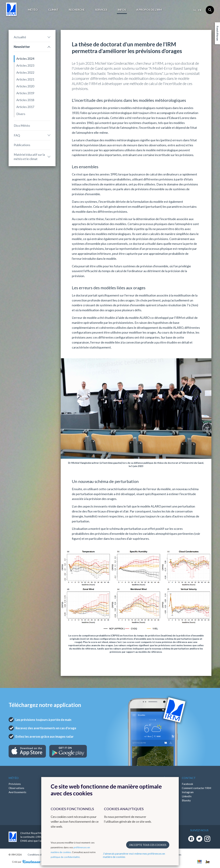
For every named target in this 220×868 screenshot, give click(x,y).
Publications (22, 145)
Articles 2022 (25, 72)
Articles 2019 (25, 93)
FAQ (17, 135)
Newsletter (22, 47)
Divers (21, 114)
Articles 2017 (25, 107)
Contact (189, 778)
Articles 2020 (25, 86)
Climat (53, 10)
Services (101, 10)
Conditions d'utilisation (40, 855)
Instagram (188, 792)
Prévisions (15, 784)
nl (195, 10)
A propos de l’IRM (149, 10)
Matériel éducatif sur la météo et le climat (29, 157)
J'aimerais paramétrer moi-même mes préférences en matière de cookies (134, 855)
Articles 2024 (25, 59)
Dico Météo (22, 125)
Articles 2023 (25, 65)
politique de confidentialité (65, 857)
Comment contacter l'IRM (196, 788)
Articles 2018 (25, 100)
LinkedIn (187, 796)
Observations (16, 788)
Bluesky (186, 800)
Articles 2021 (25, 79)
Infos (122, 10)
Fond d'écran (218, 33)
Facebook (187, 784)
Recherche (77, 10)
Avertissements (17, 792)
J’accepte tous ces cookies (148, 845)
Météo (33, 10)
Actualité (20, 37)
